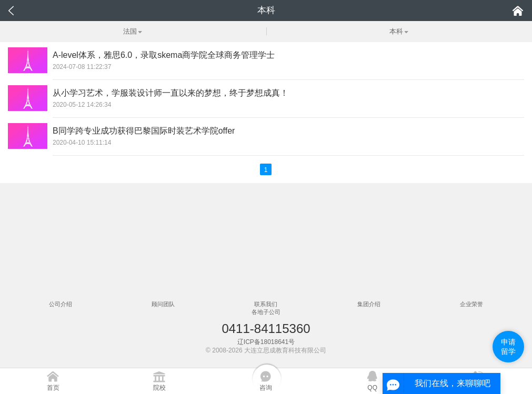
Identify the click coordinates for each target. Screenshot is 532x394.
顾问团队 (163, 304)
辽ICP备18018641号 (266, 342)
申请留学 (508, 347)
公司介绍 (61, 304)
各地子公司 (266, 312)
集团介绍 (369, 304)
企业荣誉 (471, 304)
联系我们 (266, 304)
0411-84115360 (266, 329)
